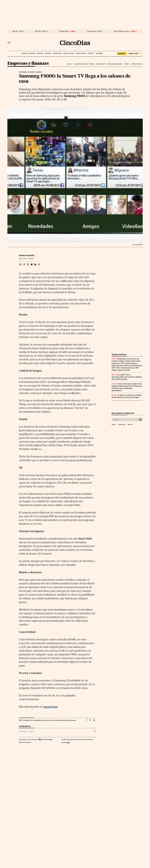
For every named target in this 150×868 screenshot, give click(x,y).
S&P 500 (38, 31)
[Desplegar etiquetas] (95, 731)
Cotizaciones (57, 53)
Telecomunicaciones (80, 64)
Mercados (40, 53)
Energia (92, 64)
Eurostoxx (122, 425)
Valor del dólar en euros (122, 31)
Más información (25, 742)
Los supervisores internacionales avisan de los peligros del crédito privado (127, 377)
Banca (69, 64)
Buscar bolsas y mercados (123, 413)
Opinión (90, 53)
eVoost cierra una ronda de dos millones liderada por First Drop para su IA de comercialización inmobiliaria (127, 387)
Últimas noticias (81, 53)
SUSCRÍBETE (122, 54)
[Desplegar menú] (9, 43)
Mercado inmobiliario (115, 64)
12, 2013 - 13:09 (26, 259)
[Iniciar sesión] (135, 54)
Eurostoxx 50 (92, 31)
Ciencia (31, 731)
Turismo (127, 64)
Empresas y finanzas (28, 53)
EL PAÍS (98, 53)
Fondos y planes (68, 53)
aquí (68, 742)
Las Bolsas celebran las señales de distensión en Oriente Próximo (127, 396)
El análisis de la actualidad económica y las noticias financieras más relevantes (49, 720)
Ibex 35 (15, 31)
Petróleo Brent (64, 31)
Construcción (101, 64)
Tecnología (23, 731)
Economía (48, 53)
